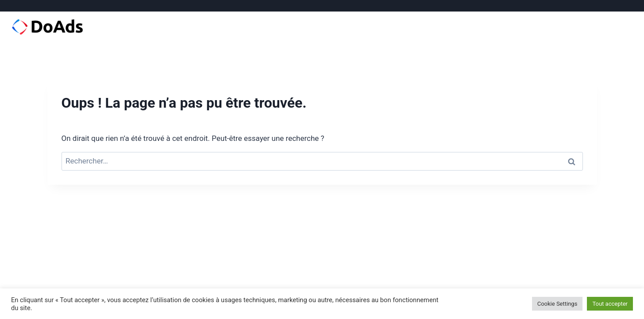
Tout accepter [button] (610, 304)
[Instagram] (602, 6)
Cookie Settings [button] (557, 304)
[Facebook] (588, 6)
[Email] (628, 6)
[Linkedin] (614, 6)
